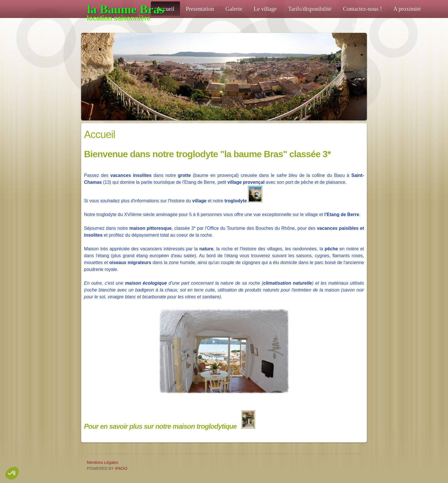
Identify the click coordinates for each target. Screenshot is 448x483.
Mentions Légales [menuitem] (103, 462)
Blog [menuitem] (357, 25)
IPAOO (121, 468)
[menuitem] (165, 9)
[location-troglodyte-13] (119, 9)
